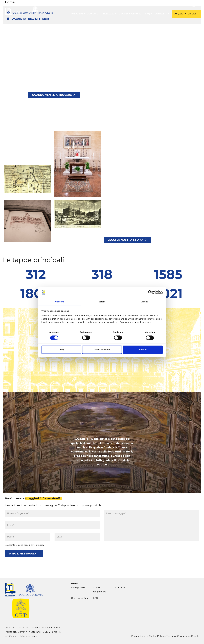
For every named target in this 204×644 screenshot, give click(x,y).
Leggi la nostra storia (127, 240)
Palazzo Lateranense (85, 14)
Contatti (161, 14)
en (199, 5)
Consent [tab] (60, 302)
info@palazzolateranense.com (22, 636)
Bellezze (109, 14)
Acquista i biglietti (186, 14)
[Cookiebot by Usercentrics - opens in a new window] (150, 292)
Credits (195, 636)
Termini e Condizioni (178, 636)
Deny (61, 350)
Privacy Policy (139, 636)
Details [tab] (102, 302)
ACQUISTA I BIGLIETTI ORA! (28, 19)
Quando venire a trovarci (53, 95)
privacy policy (37, 545)
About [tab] (144, 302)
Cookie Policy (156, 636)
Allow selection (102, 350)
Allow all (143, 350)
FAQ (148, 14)
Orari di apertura (130, 14)
